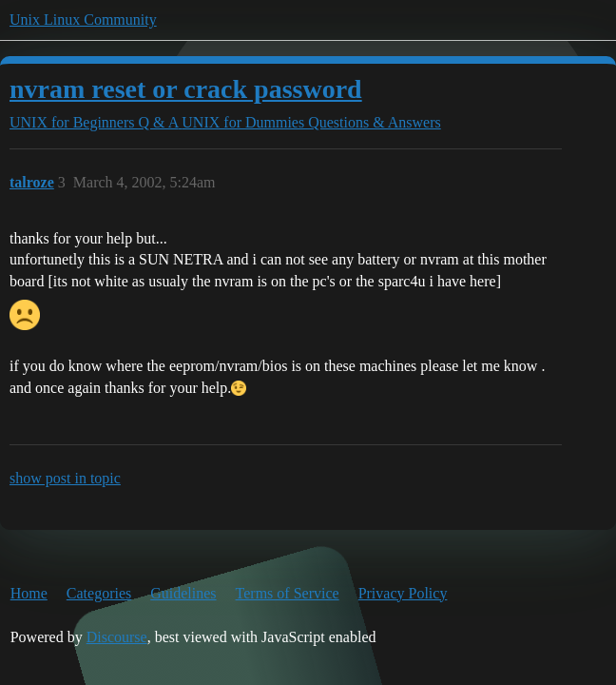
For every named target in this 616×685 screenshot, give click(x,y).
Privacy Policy (403, 593)
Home (29, 593)
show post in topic (65, 478)
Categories (99, 593)
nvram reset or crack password (186, 89)
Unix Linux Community (83, 20)
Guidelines (183, 593)
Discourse (117, 637)
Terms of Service (288, 593)
